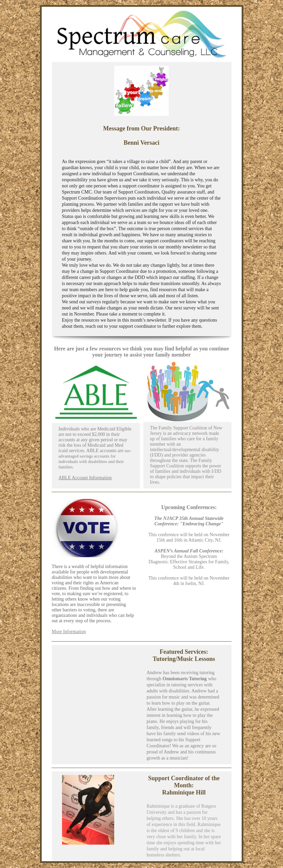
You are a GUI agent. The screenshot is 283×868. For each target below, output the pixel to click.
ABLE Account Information (85, 478)
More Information (69, 632)
